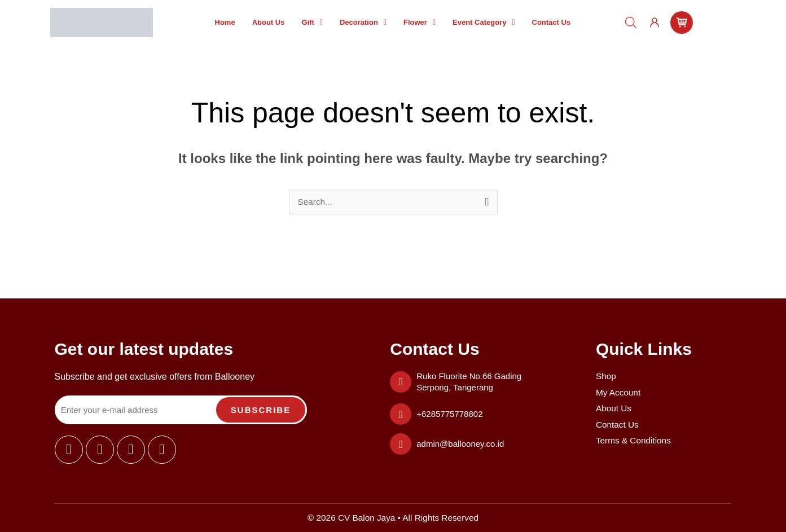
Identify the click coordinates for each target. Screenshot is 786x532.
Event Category (484, 22)
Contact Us (552, 22)
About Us (269, 22)
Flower (420, 22)
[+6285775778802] (401, 414)
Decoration (363, 22)
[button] (312, 22)
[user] (655, 23)
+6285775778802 (449, 414)
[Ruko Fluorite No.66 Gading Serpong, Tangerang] (401, 382)
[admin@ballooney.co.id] (401, 444)
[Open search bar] (631, 23)
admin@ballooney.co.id (460, 444)
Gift (312, 22)
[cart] (682, 23)
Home (225, 22)
